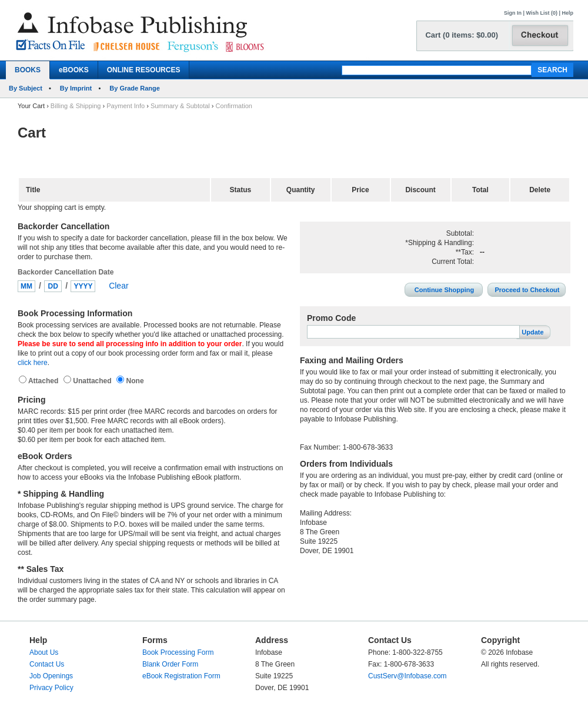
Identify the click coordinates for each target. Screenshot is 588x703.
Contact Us (47, 664)
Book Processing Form (178, 652)
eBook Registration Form (181, 676)
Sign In (513, 13)
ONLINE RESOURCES (144, 70)
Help (567, 13)
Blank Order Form (170, 664)
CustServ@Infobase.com (407, 676)
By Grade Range (135, 88)
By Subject (26, 88)
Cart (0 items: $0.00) (462, 35)
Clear (118, 286)
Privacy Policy (51, 688)
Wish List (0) (542, 13)
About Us (44, 652)
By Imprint (76, 88)
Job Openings (51, 676)
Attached (44, 381)
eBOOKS (74, 70)
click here (33, 363)
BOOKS (28, 70)
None (134, 381)
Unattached (93, 381)
